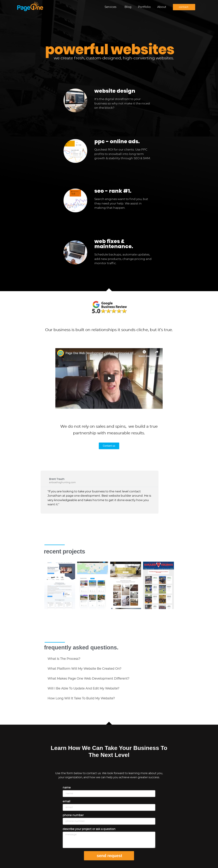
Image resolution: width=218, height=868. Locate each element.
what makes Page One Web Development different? (88, 679)
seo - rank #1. (113, 191)
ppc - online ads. (117, 141)
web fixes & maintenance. (114, 244)
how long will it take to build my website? (81, 699)
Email (66, 801)
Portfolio (144, 7)
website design (115, 91)
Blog (128, 7)
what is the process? (64, 659)
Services (111, 7)
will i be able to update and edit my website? (83, 689)
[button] (109, 659)
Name (67, 788)
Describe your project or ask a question (89, 829)
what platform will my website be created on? (84, 669)
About (162, 7)
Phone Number (73, 815)
